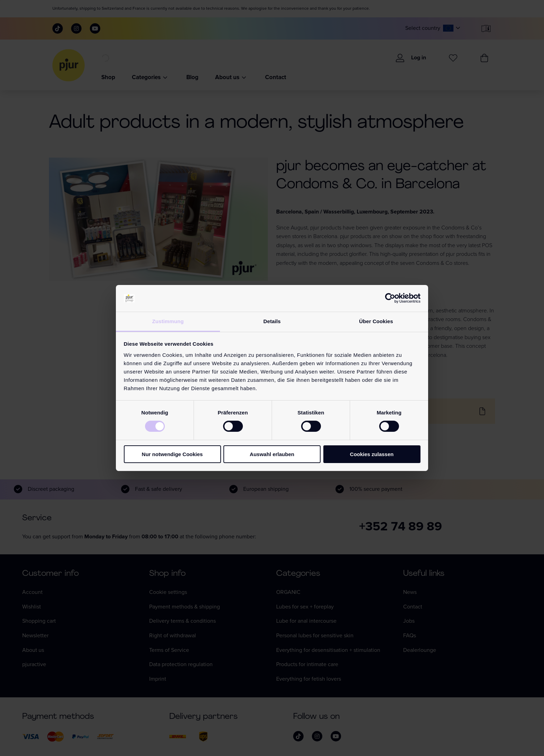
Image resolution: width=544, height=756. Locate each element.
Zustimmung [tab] (168, 321)
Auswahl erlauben (272, 454)
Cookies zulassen (372, 454)
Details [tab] (272, 321)
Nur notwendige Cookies (172, 454)
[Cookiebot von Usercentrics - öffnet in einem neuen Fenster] (390, 298)
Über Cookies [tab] (376, 321)
